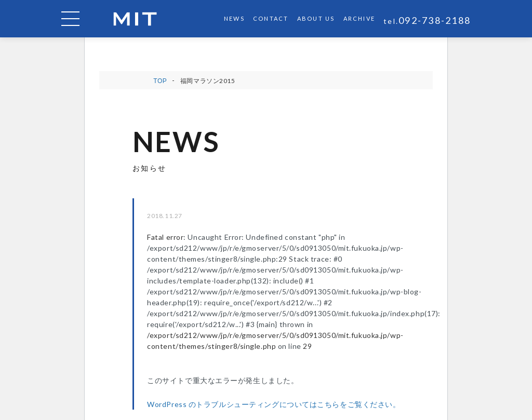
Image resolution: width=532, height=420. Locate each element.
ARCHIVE (360, 18)
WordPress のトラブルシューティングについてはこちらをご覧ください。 (274, 404)
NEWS (234, 18)
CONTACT (271, 18)
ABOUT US (316, 18)
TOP (160, 81)
